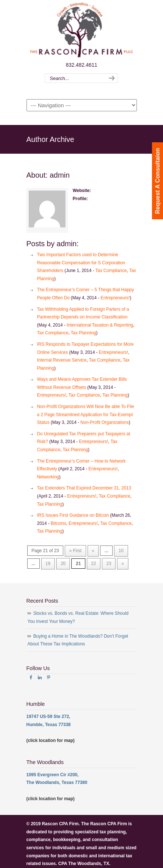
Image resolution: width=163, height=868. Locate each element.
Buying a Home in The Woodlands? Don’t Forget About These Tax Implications (78, 640)
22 (94, 564)
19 (48, 564)
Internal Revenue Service (62, 360)
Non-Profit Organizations (105, 422)
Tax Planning (83, 333)
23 (109, 564)
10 (121, 551)
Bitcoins (59, 523)
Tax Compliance (111, 271)
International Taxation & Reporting (100, 325)
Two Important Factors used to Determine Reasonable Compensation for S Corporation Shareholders (81, 263)
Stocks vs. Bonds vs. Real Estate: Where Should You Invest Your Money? (78, 617)
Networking (48, 477)
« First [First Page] (75, 551)
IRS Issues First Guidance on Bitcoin (73, 515)
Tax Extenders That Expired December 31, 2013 (84, 488)
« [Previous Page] (93, 551)
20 (63, 564)
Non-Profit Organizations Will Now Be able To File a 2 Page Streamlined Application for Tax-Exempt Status (86, 414)
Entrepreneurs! (115, 298)
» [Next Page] (123, 564)
